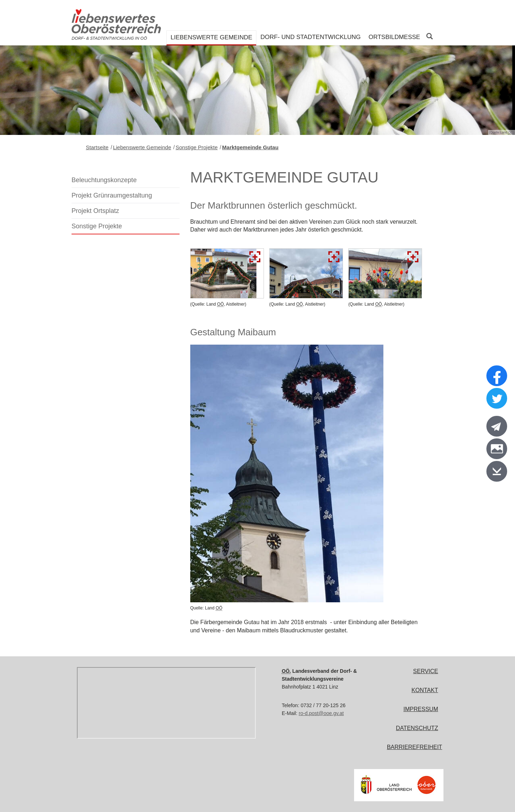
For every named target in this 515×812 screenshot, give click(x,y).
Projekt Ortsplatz (95, 211)
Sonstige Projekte (197, 147)
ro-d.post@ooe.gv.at (321, 713)
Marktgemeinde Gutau (250, 147)
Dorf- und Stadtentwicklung (310, 37)
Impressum (421, 709)
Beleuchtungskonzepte (104, 180)
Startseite (97, 147)
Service (426, 671)
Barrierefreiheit (415, 747)
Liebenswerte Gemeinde (211, 37)
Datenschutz (417, 728)
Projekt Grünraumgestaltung (112, 195)
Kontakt (425, 690)
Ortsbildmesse (394, 37)
